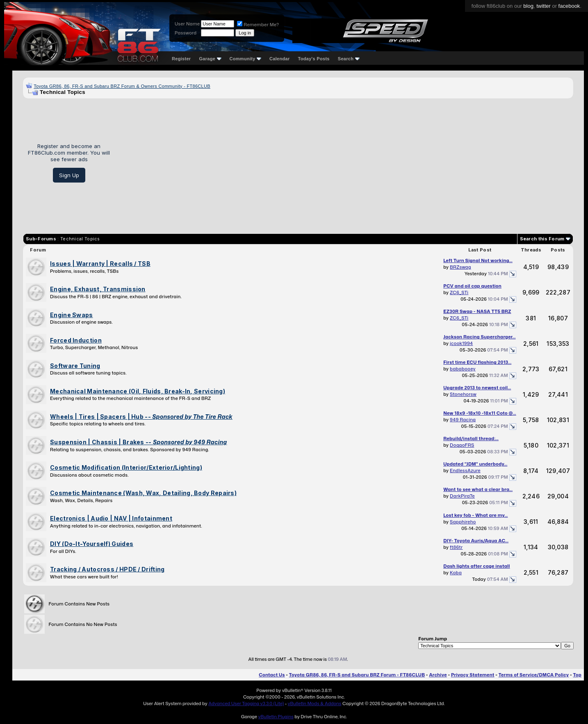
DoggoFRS (462, 445)
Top (577, 675)
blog (528, 6)
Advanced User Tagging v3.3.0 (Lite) (246, 703)
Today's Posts (314, 59)
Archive (438, 675)
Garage (210, 59)
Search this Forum (542, 239)
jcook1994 (461, 343)
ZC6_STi (459, 292)
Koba (456, 573)
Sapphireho (463, 522)
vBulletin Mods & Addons (315, 703)
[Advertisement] (345, 163)
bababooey (463, 369)
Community (246, 59)
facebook (569, 6)
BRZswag (460, 267)
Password (186, 33)
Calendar (279, 59)
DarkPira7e (462, 496)
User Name (187, 24)
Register (181, 59)
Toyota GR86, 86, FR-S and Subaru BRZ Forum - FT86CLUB (357, 675)
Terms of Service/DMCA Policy (534, 675)
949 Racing (463, 420)
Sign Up (69, 175)
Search (349, 59)
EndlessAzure (465, 470)
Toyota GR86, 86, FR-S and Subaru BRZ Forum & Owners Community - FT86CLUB (122, 86)
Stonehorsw (463, 394)
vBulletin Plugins (276, 717)
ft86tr (456, 547)
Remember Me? (258, 25)
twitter (544, 6)
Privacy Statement (473, 675)
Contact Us (272, 675)
